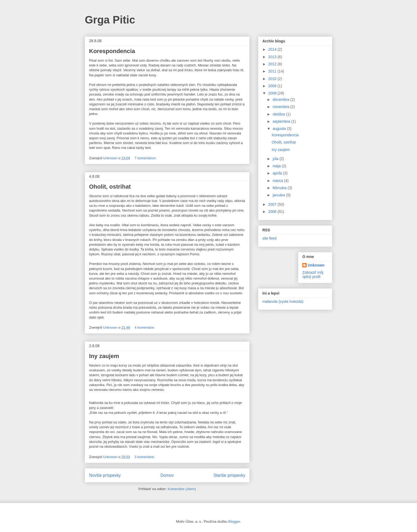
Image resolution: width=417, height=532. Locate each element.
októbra (279, 114)
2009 (273, 86)
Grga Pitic (110, 20)
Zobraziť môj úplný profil (313, 275)
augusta (280, 129)
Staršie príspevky (229, 475)
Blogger (234, 521)
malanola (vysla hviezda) (283, 301)
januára (279, 195)
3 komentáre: (145, 457)
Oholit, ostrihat (110, 187)
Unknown (316, 265)
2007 (273, 204)
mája (277, 166)
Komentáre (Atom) (182, 489)
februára (280, 188)
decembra (281, 100)
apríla (278, 173)
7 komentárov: (146, 158)
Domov (167, 475)
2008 (273, 93)
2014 (273, 49)
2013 (273, 57)
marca (278, 181)
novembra (281, 107)
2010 (273, 79)
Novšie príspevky (105, 475)
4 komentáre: (145, 327)
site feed (269, 238)
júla (276, 159)
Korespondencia (112, 51)
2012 (273, 64)
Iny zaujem (104, 356)
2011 (273, 71)
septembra (282, 121)
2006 (273, 212)
